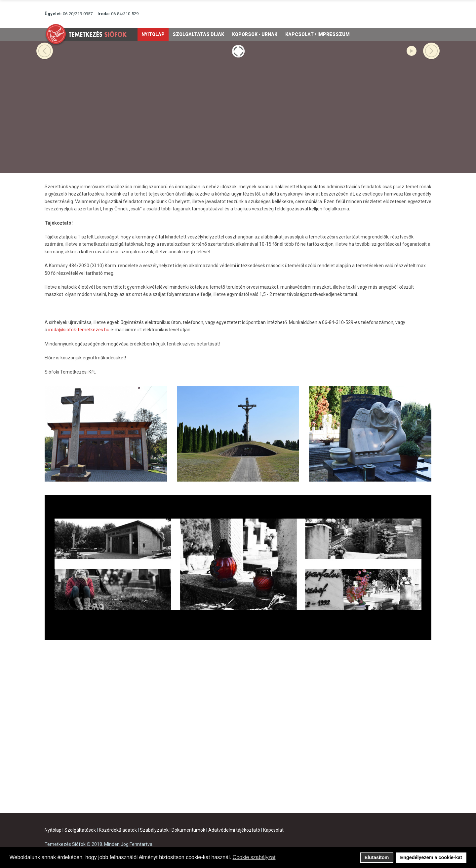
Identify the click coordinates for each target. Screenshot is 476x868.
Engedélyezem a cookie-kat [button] (431, 857)
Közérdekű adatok (118, 830)
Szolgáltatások (80, 830)
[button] (280, 858)
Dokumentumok (188, 830)
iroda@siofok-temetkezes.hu (79, 330)
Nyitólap (53, 830)
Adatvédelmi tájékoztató (234, 830)
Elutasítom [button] (377, 857)
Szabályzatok (154, 830)
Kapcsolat (273, 830)
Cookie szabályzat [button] (254, 857)
